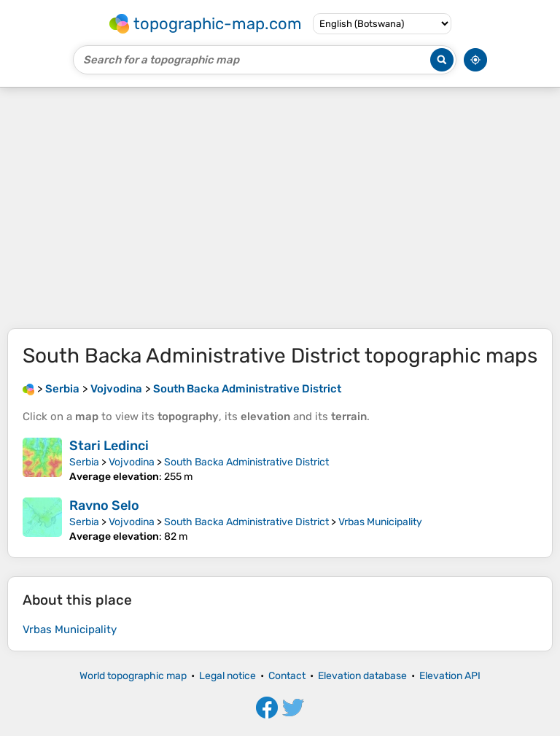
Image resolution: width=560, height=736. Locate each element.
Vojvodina (132, 462)
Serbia (84, 462)
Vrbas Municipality (380, 522)
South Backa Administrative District (246, 462)
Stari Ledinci (109, 446)
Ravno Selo (104, 505)
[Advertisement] (280, 208)
